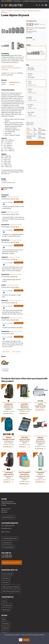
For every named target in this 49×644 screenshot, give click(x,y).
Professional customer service (39, 1)
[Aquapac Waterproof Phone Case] (24, 400)
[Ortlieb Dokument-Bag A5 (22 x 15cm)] (24, 434)
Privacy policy (6, 609)
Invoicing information (8, 547)
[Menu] (2, 5)
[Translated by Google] (7, 202)
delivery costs (43, 24)
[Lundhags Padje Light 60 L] (9, 469)
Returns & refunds (7, 574)
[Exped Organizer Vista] (40, 400)
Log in (4, 601)
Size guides (5, 624)
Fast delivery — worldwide (21, 1)
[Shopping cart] (43, 5)
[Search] (37, 5)
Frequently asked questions (10, 538)
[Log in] (39, 5)
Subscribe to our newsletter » (12, 563)
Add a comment (16, 352)
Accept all (26, 640)
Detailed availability (7, 66)
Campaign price (31, 21)
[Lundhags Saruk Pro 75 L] (9, 400)
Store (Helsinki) (29, 129)
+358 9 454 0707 (9, 526)
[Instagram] (7, 556)
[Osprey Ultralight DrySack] (9, 434)
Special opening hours (8, 517)
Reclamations (6, 578)
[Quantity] (30, 40)
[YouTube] (10, 556)
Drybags (4, 12)
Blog (4, 619)
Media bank (6, 628)
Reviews (7, 1)
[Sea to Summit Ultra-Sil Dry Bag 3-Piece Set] (24, 469)
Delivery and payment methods (11, 587)
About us (5, 632)
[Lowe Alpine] (5, 367)
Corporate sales (7, 543)
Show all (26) (6, 352)
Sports (4, 11)
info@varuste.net (6, 528)
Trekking (10, 11)
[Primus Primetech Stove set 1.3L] (40, 434)
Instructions (6, 582)
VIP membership (7, 605)
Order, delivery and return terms (11, 591)
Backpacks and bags (21, 11)
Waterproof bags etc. (35, 11)
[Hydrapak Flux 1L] (40, 469)
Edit (21, 640)
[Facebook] (3, 556)
